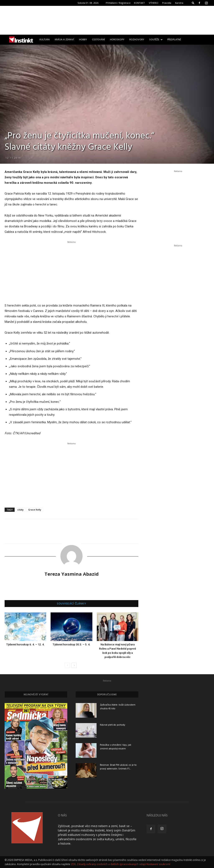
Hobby (83, 40)
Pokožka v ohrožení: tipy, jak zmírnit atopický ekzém (116, 747)
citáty (20, 510)
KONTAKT (139, 3)
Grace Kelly (35, 510)
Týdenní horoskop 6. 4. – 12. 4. (25, 644)
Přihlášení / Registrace (118, 3)
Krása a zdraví (64, 40)
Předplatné (174, 40)
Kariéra (179, 3)
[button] (193, 3)
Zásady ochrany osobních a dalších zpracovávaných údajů (111, 864)
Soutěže (156, 40)
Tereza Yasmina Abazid (72, 574)
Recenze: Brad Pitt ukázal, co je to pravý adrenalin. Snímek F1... (118, 767)
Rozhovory (137, 40)
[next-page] (74, 665)
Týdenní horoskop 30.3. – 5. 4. (71, 644)
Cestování (98, 40)
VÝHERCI (153, 3)
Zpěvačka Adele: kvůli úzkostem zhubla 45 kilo (118, 707)
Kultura (45, 40)
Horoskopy (117, 40)
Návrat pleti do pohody (113, 725)
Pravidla (167, 3)
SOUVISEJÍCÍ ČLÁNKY (72, 604)
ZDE (73, 864)
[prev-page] (67, 665)
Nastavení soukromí (158, 864)
